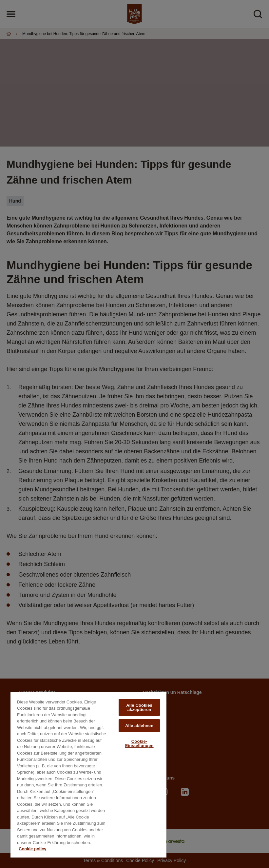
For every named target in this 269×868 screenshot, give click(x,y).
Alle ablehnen (139, 726)
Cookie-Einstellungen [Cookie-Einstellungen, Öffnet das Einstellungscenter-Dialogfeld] (139, 743)
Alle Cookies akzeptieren (139, 707)
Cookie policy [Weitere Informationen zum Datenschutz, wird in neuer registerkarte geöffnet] (33, 849)
